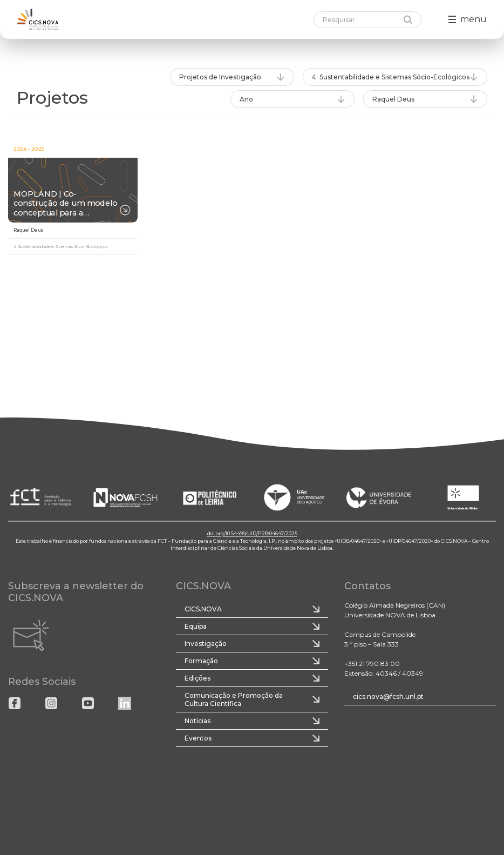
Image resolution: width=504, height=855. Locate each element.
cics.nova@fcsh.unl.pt (388, 696)
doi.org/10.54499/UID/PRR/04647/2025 (252, 534)
